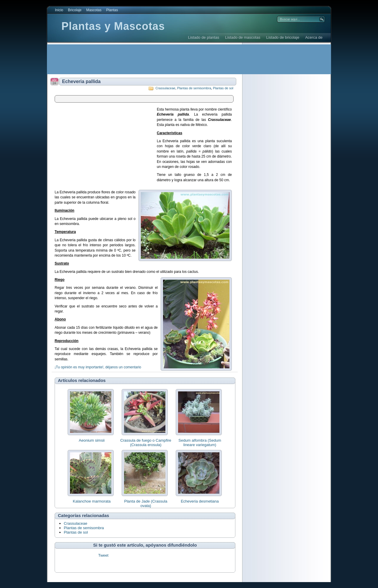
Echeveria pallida (81, 81)
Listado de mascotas (243, 37)
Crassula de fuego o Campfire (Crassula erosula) (146, 443)
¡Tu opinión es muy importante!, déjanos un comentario (98, 367)
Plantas (112, 10)
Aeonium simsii (92, 440)
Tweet (103, 555)
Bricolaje (75, 10)
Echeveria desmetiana (200, 501)
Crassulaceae (165, 88)
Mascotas (94, 10)
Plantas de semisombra (194, 88)
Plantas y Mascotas (113, 26)
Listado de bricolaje (283, 37)
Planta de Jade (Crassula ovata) (146, 503)
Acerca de (314, 37)
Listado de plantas (204, 37)
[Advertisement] (155, 59)
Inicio (59, 10)
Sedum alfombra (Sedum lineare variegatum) (200, 443)
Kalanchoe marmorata (92, 501)
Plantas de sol (223, 88)
